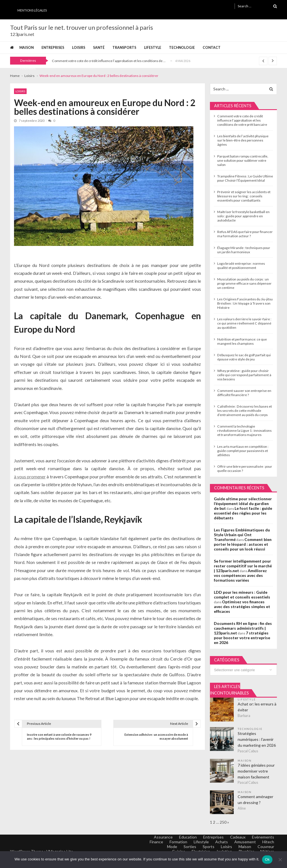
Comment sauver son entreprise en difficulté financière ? (244, 393)
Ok (267, 859)
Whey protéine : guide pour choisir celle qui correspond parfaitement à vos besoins (244, 375)
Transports (124, 48)
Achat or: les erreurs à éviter (257, 707)
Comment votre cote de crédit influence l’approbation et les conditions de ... (109, 61)
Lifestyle (153, 48)
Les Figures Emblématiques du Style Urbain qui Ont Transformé (242, 535)
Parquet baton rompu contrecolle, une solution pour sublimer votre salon (243, 160)
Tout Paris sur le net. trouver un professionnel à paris (82, 28)
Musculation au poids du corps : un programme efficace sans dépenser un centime (244, 283)
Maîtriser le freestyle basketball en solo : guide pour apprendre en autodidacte (243, 216)
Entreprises (53, 48)
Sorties (190, 847)
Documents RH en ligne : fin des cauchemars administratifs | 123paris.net (243, 628)
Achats (222, 842)
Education (188, 837)
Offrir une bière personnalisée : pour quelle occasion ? (245, 469)
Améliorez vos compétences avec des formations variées (240, 575)
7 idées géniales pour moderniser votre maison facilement (256, 771)
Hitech (268, 842)
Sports (209, 847)
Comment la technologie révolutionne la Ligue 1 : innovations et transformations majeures (244, 430)
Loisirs (79, 48)
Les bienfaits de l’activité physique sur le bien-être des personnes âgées (243, 140)
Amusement (245, 842)
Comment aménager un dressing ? (255, 800)
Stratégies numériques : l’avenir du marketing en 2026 (257, 739)
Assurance (163, 837)
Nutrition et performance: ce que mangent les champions (242, 341)
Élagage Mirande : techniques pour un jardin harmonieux (244, 250)
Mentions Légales (32, 10)
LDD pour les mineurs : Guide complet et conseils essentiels (242, 595)
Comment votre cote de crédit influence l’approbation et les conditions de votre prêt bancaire (242, 120)
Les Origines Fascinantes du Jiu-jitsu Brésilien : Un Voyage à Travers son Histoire (245, 303)
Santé (99, 48)
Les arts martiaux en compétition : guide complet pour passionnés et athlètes (243, 451)
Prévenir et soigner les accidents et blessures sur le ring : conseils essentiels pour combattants (244, 196)
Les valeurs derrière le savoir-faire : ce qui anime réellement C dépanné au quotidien (244, 323)
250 (223, 822)
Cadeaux (238, 837)
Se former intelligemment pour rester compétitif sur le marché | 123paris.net (243, 566)
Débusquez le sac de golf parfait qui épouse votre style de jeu (244, 357)
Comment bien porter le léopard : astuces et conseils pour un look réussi (243, 544)
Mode (172, 847)
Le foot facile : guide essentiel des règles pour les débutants (243, 513)
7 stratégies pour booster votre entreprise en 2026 (242, 638)
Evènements (263, 837)
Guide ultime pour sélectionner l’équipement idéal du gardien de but (243, 503)
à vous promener (30, 477)
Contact (212, 48)
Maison (26, 48)
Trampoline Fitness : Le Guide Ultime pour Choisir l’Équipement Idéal (245, 178)
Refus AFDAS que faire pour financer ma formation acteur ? (245, 234)
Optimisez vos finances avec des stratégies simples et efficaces (242, 607)
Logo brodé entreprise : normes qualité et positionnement (241, 266)
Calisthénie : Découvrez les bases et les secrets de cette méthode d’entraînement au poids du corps (245, 411)
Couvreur (266, 847)
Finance (156, 842)
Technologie (182, 48)
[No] (280, 860)
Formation (178, 842)
